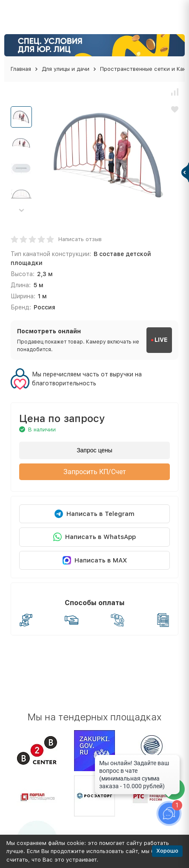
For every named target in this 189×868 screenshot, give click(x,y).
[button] (21, 210)
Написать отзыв (80, 239)
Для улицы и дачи (66, 69)
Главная (21, 69)
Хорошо (167, 851)
